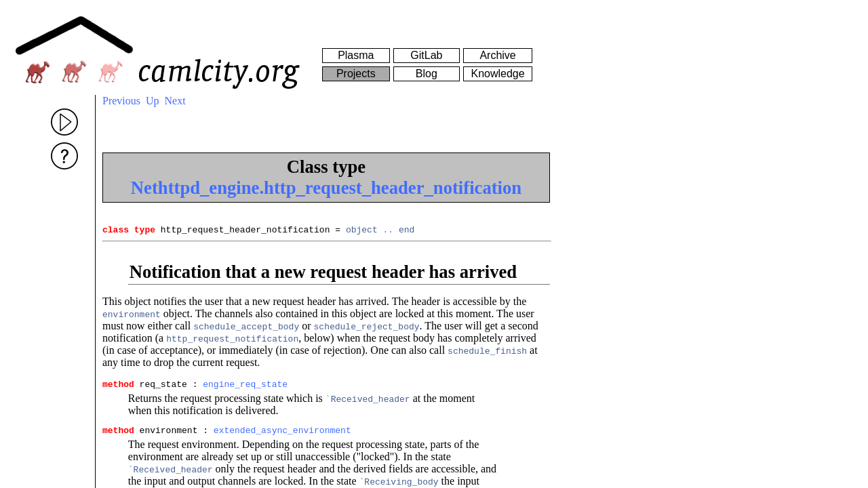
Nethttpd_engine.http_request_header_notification (326, 188)
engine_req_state (245, 388)
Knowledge (497, 74)
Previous (121, 101)
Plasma (356, 55)
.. (388, 231)
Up (153, 101)
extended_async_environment (282, 436)
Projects (356, 74)
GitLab (426, 55)
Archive (497, 55)
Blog (427, 74)
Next (175, 101)
